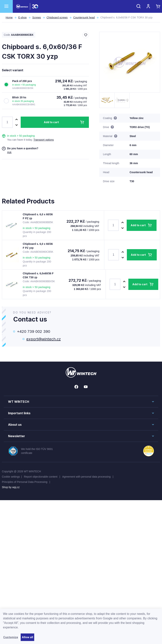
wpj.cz (16, 487)
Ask (9, 152)
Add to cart (51, 122)
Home (9, 17)
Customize (11, 637)
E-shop (22, 17)
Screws (37, 17)
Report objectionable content (41, 477)
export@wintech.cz (44, 339)
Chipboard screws (57, 17)
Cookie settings (11, 477)
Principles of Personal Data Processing (25, 482)
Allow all (27, 637)
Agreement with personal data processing (87, 477)
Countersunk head (84, 17)
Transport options (44, 140)
